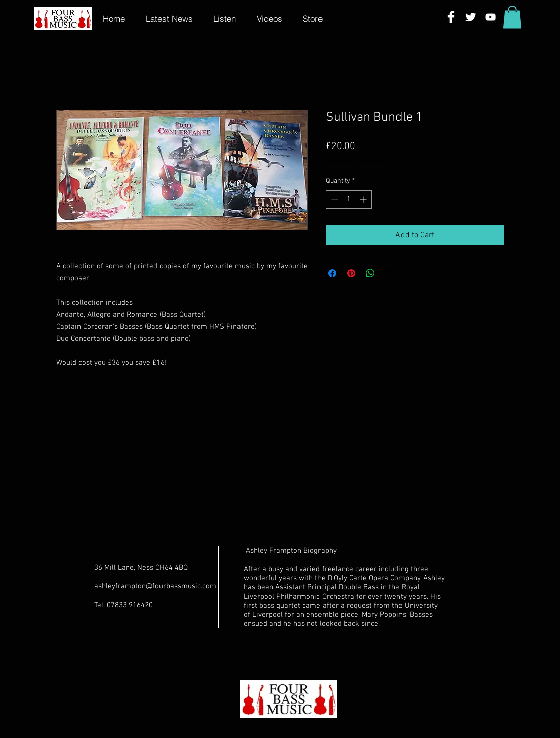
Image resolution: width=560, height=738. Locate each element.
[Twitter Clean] (471, 17)
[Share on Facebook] (332, 273)
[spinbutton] (349, 200)
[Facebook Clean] (451, 17)
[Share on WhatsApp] (370, 273)
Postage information (355, 161)
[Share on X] (389, 273)
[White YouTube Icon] (490, 17)
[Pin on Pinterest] (351, 273)
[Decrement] (333, 200)
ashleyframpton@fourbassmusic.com (155, 586)
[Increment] (364, 200)
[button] (512, 17)
